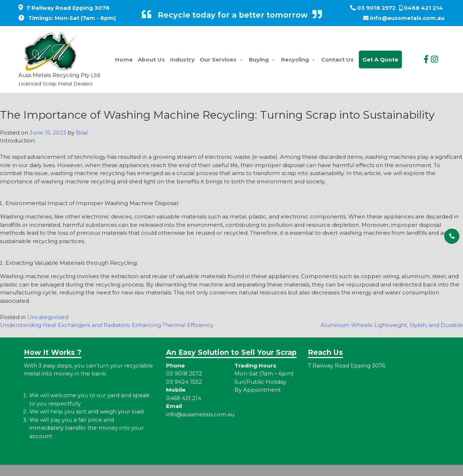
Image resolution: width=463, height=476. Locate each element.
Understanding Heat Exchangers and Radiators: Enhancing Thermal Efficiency (107, 325)
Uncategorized (48, 317)
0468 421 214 (423, 8)
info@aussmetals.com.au (407, 18)
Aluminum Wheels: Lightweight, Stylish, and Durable (392, 325)
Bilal (82, 133)
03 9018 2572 (376, 8)
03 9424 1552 (184, 382)
